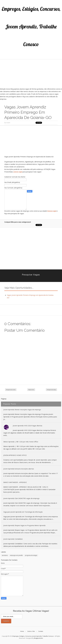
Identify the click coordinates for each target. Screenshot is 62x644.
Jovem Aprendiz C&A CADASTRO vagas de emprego (21, 498)
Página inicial (31, 390)
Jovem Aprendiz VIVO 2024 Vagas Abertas (28, 426)
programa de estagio (31, 555)
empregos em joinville (16, 555)
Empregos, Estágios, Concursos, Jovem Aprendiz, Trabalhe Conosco (31, 27)
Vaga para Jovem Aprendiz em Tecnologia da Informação (23, 512)
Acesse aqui (52, 211)
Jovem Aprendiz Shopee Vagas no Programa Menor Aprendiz (24, 525)
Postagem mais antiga (51, 390)
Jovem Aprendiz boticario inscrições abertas (19, 469)
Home (22, 631)
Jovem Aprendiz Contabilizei (13, 539)
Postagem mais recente (11, 390)
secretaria (5, 555)
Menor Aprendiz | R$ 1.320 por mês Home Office (21, 442)
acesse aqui (18, 172)
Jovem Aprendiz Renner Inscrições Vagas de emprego (22, 410)
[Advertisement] (31, 74)
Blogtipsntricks (39, 638)
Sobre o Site (31, 631)
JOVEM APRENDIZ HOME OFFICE (15, 455)
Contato (41, 631)
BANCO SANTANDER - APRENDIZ (15, 482)
